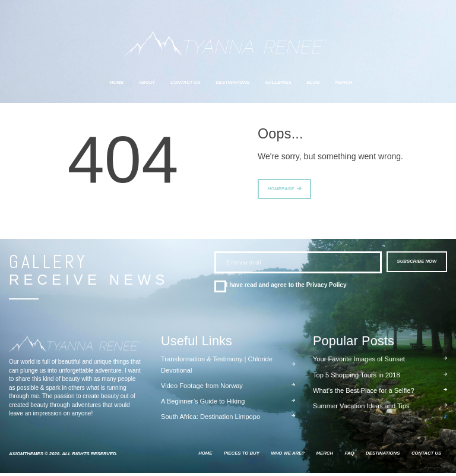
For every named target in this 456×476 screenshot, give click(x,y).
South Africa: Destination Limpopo (210, 420)
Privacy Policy (327, 288)
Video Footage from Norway (202, 389)
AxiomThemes (26, 457)
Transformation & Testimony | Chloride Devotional (217, 367)
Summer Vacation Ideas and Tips (361, 409)
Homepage (281, 190)
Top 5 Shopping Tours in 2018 (357, 378)
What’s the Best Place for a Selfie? (364, 393)
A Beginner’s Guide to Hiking (203, 404)
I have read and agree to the (286, 288)
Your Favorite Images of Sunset (359, 362)
